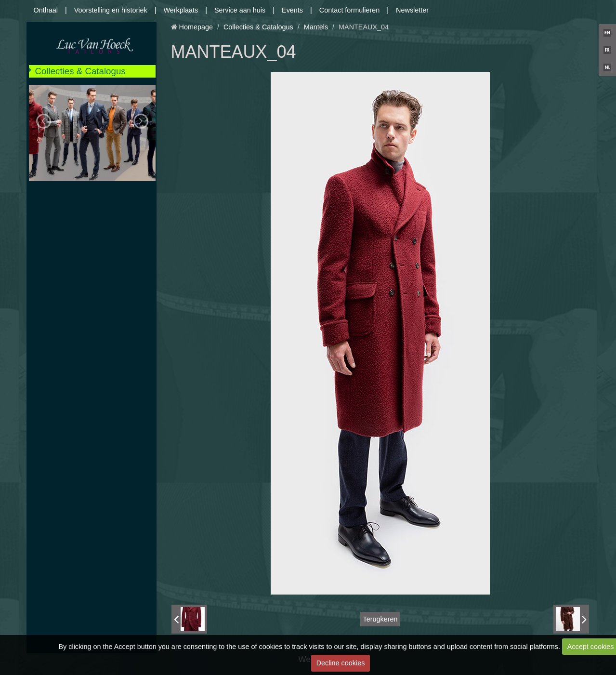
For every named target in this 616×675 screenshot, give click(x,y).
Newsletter (412, 10)
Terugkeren (380, 619)
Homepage (196, 27)
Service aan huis (240, 10)
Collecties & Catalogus (80, 71)
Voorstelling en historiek (111, 10)
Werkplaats (181, 10)
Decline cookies (341, 663)
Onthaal (46, 10)
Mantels (316, 27)
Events (292, 10)
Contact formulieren (350, 10)
